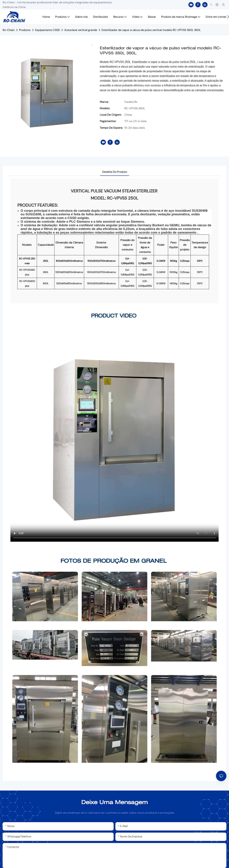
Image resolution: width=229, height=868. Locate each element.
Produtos (25, 30)
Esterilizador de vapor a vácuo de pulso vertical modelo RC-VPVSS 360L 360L (151, 30)
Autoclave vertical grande (81, 30)
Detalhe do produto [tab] (115, 172)
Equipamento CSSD (47, 30)
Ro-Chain (9, 30)
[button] (228, 17)
